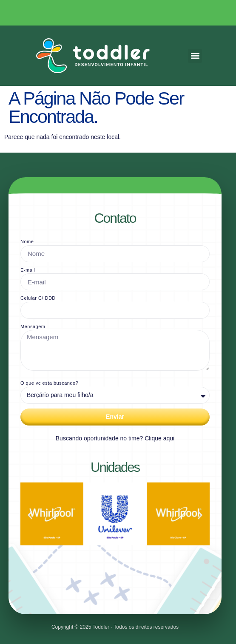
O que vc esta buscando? (49, 383)
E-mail (28, 270)
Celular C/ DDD (38, 298)
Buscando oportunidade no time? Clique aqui (115, 438)
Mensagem (33, 326)
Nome (27, 241)
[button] (195, 56)
